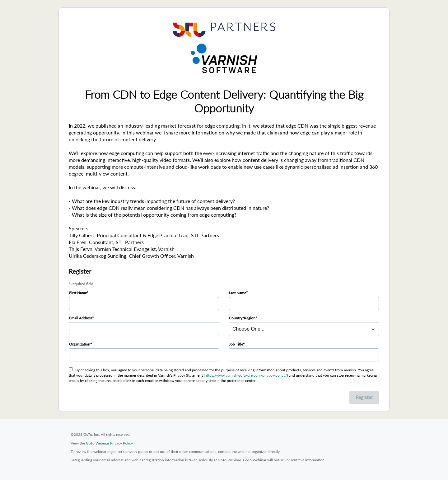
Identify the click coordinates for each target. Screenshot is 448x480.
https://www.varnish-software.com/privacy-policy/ (246, 375)
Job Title (236, 344)
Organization (80, 344)
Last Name (238, 293)
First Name (78, 293)
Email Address (81, 318)
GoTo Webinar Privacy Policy (109, 443)
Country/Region (242, 318)
